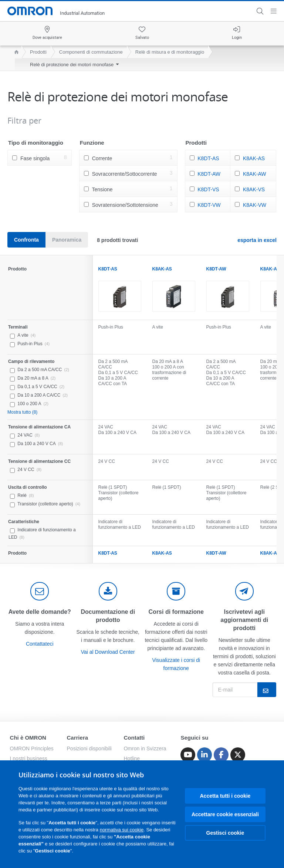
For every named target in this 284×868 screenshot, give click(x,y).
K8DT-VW (209, 205)
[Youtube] (188, 755)
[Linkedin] (204, 755)
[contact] (40, 591)
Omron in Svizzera (145, 748)
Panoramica (67, 240)
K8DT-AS (208, 158)
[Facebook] (221, 755)
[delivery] (176, 591)
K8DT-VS (208, 189)
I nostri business (29, 758)
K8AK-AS (254, 158)
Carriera (78, 738)
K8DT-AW (209, 174)
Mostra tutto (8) (22, 412)
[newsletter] (244, 591)
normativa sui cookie (122, 830)
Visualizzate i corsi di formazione (176, 664)
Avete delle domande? (40, 612)
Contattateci (40, 644)
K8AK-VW (255, 205)
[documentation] (108, 591)
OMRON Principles (32, 748)
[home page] (15, 52)
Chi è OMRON (28, 738)
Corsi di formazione (176, 612)
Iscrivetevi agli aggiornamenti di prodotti (244, 620)
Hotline (132, 758)
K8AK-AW (255, 174)
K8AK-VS (254, 189)
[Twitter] (238, 755)
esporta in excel (257, 240)
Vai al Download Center (108, 652)
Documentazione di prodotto (108, 616)
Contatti (134, 738)
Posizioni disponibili (89, 748)
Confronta (26, 240)
